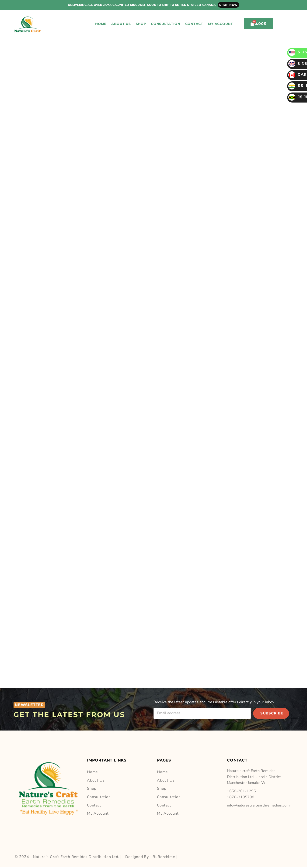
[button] (241, 24)
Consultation (166, 24)
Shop (141, 24)
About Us (121, 24)
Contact (194, 24)
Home (101, 24)
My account (221, 24)
